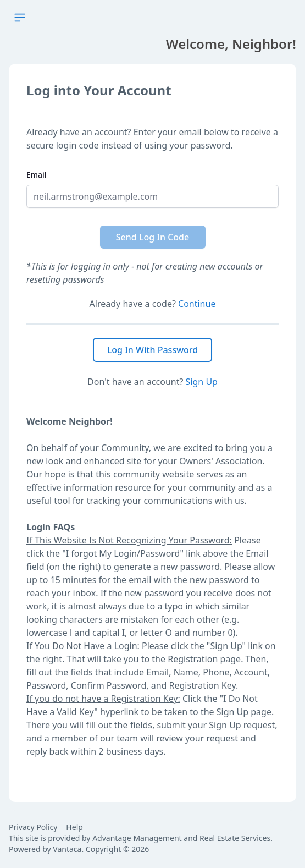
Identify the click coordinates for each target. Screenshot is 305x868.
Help (74, 827)
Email (37, 175)
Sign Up (202, 382)
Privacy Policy (33, 827)
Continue (197, 304)
